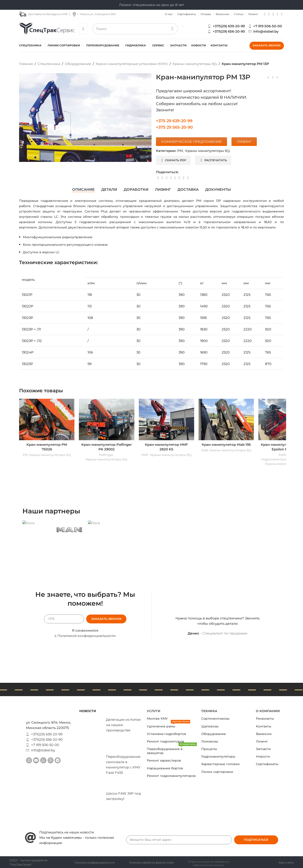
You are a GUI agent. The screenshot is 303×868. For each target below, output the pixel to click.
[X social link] (162, 178)
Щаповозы (210, 726)
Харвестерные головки (220, 764)
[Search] (135, 29)
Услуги (154, 711)
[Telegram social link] (278, 14)
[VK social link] (179, 178)
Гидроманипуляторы (218, 756)
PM (180, 151)
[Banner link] (37, 523)
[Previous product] (268, 78)
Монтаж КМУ (157, 719)
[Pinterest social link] (166, 178)
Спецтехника (49, 64)
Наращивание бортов (165, 768)
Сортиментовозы (215, 719)
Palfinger (106, 455)
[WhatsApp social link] (273, 14)
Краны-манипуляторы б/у (195, 64)
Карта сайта (286, 863)
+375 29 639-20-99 (174, 121)
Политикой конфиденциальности (86, 636)
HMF (145, 455)
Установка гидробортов (166, 734)
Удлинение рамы (168, 725)
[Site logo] (47, 28)
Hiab (205, 450)
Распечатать (214, 160)
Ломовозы (210, 741)
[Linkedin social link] (171, 178)
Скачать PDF (174, 160)
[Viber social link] (282, 14)
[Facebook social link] (158, 178)
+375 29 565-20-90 (174, 127)
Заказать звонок (267, 45)
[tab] (83, 190)
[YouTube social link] (269, 14)
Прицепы (209, 749)
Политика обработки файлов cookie (151, 863)
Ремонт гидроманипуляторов (171, 776)
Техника (209, 711)
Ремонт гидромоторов (165, 741)
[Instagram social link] (265, 14)
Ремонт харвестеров (164, 760)
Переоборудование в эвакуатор (172, 750)
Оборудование (78, 64)
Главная (26, 64)
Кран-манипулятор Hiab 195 (226, 445)
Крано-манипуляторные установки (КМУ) (132, 64)
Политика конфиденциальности (95, 863)
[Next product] (277, 78)
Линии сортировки (217, 772)
